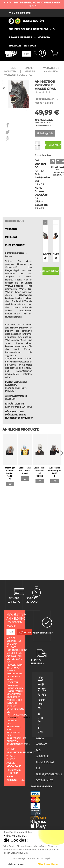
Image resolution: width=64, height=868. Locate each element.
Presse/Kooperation (49, 774)
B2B (38, 768)
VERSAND (11, 229)
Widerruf (42, 756)
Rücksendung (45, 762)
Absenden (26, 632)
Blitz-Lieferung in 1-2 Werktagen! (38, 3)
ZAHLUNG (11, 237)
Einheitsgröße (45, 133)
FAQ (38, 750)
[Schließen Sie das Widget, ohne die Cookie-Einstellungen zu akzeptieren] (18, 832)
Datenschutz (44, 780)
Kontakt (41, 744)
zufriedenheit (15, 245)
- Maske (46, 101)
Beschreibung (15, 221)
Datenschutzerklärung (21, 718)
